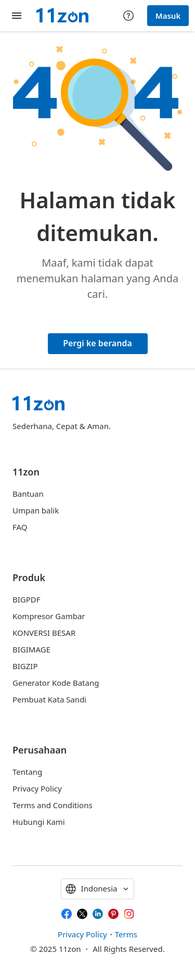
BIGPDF (27, 599)
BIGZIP (25, 666)
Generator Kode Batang (56, 683)
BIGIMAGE (31, 649)
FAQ (20, 527)
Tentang (27, 772)
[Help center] (128, 16)
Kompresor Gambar (49, 616)
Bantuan (28, 494)
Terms (126, 934)
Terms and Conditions (53, 805)
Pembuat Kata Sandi (49, 699)
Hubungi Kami (39, 822)
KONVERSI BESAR (44, 633)
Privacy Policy (37, 788)
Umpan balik (36, 510)
